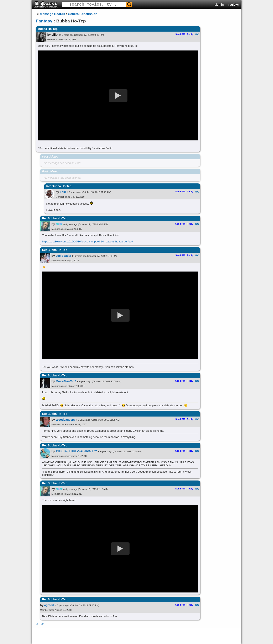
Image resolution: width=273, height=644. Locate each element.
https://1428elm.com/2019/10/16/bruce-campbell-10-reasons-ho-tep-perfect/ (88, 241)
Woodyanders (65, 420)
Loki (63, 192)
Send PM (180, 34)
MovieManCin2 (66, 381)
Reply (190, 34)
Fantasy (44, 21)
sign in (219, 5)
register (234, 5)
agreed (49, 605)
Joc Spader (64, 256)
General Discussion (83, 14)
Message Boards (52, 14)
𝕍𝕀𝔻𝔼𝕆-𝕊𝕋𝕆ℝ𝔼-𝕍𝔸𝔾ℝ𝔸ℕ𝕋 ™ (76, 451)
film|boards (46, 4)
